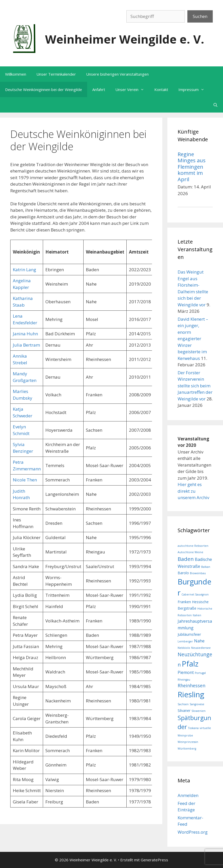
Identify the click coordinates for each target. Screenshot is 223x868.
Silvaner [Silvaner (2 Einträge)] (184, 710)
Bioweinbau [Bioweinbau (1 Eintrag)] (198, 573)
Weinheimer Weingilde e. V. (125, 39)
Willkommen (16, 74)
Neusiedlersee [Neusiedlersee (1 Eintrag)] (201, 648)
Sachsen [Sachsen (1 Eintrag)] (183, 704)
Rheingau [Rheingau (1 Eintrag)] (184, 680)
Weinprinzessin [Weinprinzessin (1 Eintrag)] (188, 742)
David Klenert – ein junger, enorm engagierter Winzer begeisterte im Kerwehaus (193, 339)
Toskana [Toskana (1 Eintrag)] (193, 728)
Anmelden (188, 795)
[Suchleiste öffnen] (215, 105)
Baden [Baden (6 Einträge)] (186, 559)
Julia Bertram (26, 345)
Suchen (200, 16)
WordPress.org (193, 832)
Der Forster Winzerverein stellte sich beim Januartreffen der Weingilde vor (195, 386)
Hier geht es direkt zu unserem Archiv (193, 491)
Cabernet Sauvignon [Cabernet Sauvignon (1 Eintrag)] (195, 594)
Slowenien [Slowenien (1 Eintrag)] (199, 711)
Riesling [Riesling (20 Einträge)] (191, 694)
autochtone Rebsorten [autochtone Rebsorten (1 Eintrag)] (193, 546)
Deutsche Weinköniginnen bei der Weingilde (44, 89)
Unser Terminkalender (56, 74)
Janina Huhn (25, 334)
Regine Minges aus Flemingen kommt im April (192, 167)
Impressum (194, 89)
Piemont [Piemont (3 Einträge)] (186, 672)
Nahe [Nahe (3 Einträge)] (199, 641)
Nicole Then (25, 480)
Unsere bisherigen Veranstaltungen (117, 74)
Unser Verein (132, 89)
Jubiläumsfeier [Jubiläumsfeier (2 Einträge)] (189, 634)
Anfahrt (99, 89)
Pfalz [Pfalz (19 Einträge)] (190, 664)
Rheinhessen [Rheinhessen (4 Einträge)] (191, 685)
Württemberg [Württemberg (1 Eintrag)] (187, 749)
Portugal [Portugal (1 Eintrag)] (200, 673)
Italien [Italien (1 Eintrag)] (197, 615)
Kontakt (161, 89)
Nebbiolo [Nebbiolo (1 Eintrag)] (184, 648)
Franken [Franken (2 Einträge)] (184, 602)
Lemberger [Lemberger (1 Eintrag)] (185, 641)
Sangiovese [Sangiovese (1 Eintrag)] (197, 704)
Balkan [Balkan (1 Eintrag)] (206, 567)
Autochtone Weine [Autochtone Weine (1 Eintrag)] (190, 552)
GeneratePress (154, 860)
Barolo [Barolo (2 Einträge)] (183, 573)
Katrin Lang (24, 270)
